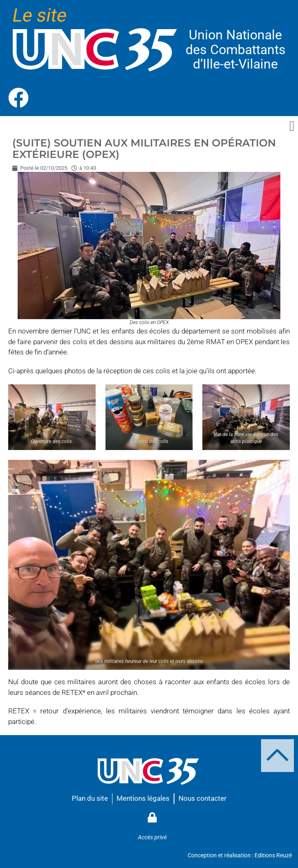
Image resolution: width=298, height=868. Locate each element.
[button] (292, 127)
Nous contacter (203, 798)
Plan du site (90, 798)
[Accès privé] (152, 817)
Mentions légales (143, 798)
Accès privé (152, 837)
